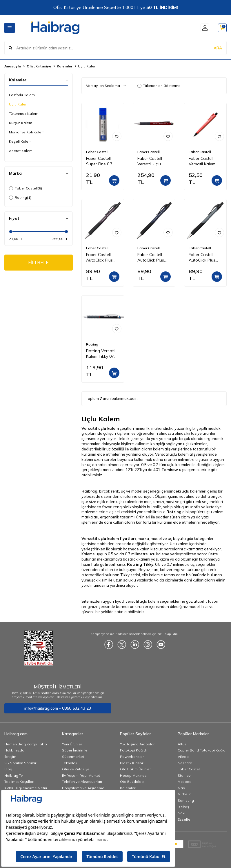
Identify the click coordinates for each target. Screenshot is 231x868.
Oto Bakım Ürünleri (136, 769)
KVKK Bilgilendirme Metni (26, 788)
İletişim (10, 757)
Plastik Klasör (132, 763)
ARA (218, 48)
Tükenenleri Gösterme (159, 86)
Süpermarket (73, 757)
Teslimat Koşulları (19, 782)
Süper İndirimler (75, 750)
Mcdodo (185, 782)
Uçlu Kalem (19, 104)
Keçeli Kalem (20, 141)
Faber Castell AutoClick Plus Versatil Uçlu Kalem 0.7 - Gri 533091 (202, 257)
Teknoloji (70, 763)
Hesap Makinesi (134, 775)
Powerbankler (132, 757)
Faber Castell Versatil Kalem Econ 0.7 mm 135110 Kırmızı (202, 161)
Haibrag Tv (13, 775)
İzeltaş (183, 807)
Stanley (184, 775)
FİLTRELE (38, 263)
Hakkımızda (14, 750)
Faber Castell (26, 188)
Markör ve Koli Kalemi (27, 132)
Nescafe (185, 763)
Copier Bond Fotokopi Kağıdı (202, 750)
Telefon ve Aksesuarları (82, 782)
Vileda (183, 757)
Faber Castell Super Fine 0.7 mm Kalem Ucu (100, 161)
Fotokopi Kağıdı (133, 750)
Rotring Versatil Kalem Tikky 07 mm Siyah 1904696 (101, 354)
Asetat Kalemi (21, 151)
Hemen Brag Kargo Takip (26, 744)
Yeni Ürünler (72, 744)
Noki (181, 813)
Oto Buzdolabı (132, 782)
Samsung (186, 800)
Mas (181, 788)
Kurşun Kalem (21, 123)
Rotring (20, 198)
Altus (182, 744)
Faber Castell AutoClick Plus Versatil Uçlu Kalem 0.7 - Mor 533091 (101, 257)
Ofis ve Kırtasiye (76, 769)
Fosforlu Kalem (22, 95)
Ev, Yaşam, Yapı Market (81, 775)
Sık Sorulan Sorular (20, 763)
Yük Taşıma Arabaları (138, 744)
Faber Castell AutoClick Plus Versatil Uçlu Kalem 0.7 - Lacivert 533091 (152, 257)
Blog (8, 769)
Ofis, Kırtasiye (39, 66)
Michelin (184, 794)
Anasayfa (13, 66)
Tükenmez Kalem (24, 113)
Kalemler (65, 66)
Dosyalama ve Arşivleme (83, 788)
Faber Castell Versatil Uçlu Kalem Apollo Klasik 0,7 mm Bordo (150, 161)
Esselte (184, 819)
